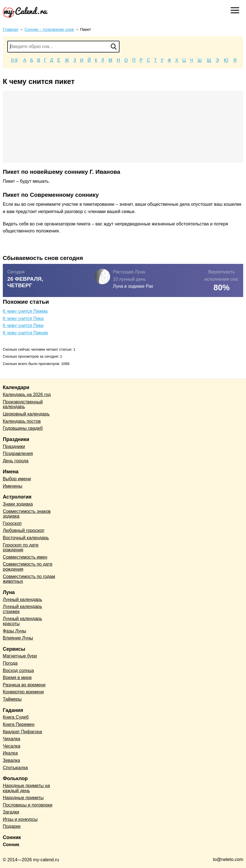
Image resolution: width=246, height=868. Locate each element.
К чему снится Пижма (25, 311)
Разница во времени (24, 685)
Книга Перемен (19, 724)
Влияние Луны (18, 638)
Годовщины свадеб (23, 428)
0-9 (14, 60)
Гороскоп (12, 523)
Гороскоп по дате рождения (21, 548)
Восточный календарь (26, 538)
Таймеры (12, 699)
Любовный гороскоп (24, 530)
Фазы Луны (14, 631)
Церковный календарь (26, 414)
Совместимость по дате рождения (28, 567)
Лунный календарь (22, 599)
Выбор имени (17, 479)
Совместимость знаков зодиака (27, 514)
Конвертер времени (23, 692)
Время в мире (17, 678)
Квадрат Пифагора (22, 732)
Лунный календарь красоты (22, 621)
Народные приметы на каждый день (26, 788)
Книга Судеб (16, 717)
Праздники (14, 446)
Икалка (10, 753)
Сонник (11, 845)
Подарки (12, 826)
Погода (10, 663)
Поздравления (18, 454)
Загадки (11, 812)
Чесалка (12, 746)
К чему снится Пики (23, 325)
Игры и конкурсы (20, 819)
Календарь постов (22, 421)
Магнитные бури (20, 656)
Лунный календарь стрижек (22, 609)
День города (16, 461)
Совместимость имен (25, 557)
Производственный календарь (23, 404)
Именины (13, 486)
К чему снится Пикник (25, 333)
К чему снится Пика (23, 318)
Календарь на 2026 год (27, 395)
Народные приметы (23, 798)
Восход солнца (18, 671)
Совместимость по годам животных (29, 579)
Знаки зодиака (18, 504)
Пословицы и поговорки (28, 805)
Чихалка (12, 739)
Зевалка (11, 760)
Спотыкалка (15, 768)
